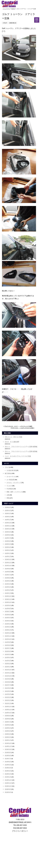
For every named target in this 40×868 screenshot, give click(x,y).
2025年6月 (8, 541)
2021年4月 (8, 694)
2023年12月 (8, 596)
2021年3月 (8, 697)
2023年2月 (8, 627)
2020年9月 (8, 716)
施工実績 (7, 473)
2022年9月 (8, 642)
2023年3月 (8, 624)
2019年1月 (8, 777)
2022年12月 (8, 633)
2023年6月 (8, 615)
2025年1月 (8, 556)
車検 (8, 498)
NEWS (13, 9)
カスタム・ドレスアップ (14, 483)
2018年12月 (8, 780)
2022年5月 (8, 654)
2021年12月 (8, 670)
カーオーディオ (11, 477)
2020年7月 (8, 722)
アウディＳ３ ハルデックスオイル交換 (22, 428)
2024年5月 (8, 581)
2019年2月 (8, 774)
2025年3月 (8, 550)
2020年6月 (8, 725)
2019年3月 (8, 771)
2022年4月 (8, 657)
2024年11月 (8, 563)
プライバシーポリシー (20, 831)
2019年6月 (8, 762)
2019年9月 (8, 752)
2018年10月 (8, 786)
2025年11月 (8, 526)
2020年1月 (8, 740)
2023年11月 (8, 599)
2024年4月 (8, 584)
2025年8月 (8, 535)
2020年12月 (8, 707)
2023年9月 (8, 605)
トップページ (6, 9)
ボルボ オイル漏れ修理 (12, 442)
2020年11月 (8, 710)
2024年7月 (8, 575)
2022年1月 (8, 667)
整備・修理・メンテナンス (14, 492)
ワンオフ (9, 486)
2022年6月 (8, 651)
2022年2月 (8, 664)
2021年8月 (8, 682)
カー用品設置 (10, 480)
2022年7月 (8, 648)
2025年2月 (8, 553)
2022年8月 (8, 645)
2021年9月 (8, 679)
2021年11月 (8, 673)
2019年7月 (8, 759)
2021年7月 (8, 685)
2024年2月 (8, 590)
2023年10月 (8, 602)
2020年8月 (8, 719)
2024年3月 (8, 587)
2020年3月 (8, 734)
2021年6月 (8, 688)
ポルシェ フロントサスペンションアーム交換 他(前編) (21, 451)
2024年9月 (8, 569)
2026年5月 (8, 507)
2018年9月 (8, 789)
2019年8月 (8, 755)
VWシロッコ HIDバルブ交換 (13, 437)
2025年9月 (8, 532)
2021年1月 (8, 703)
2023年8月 (8, 608)
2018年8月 (8, 792)
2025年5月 (8, 544)
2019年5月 (8, 765)
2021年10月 (8, 676)
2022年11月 (8, 636)
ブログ (7, 467)
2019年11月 (8, 746)
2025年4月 (8, 547)
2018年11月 (8, 783)
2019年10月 (8, 749)
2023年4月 (8, 621)
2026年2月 (8, 517)
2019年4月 (8, 768)
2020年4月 (8, 731)
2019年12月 (8, 743)
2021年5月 (8, 691)
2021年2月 (8, 700)
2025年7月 (8, 538)
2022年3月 (8, 661)
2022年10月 (8, 639)
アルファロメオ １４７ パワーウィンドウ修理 (18, 426)
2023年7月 (8, 611)
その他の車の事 (11, 470)
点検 (8, 495)
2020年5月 (8, 728)
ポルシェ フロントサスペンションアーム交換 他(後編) (21, 447)
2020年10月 (8, 713)
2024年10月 (8, 566)
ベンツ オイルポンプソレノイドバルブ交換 (18, 456)
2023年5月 (8, 618)
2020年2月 (8, 737)
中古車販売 (10, 489)
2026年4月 (8, 510)
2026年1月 (8, 520)
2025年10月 (8, 529)
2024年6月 (8, 578)
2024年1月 (8, 593)
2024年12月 (8, 559)
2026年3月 (8, 513)
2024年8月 (8, 572)
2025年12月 (8, 523)
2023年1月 (8, 630)
